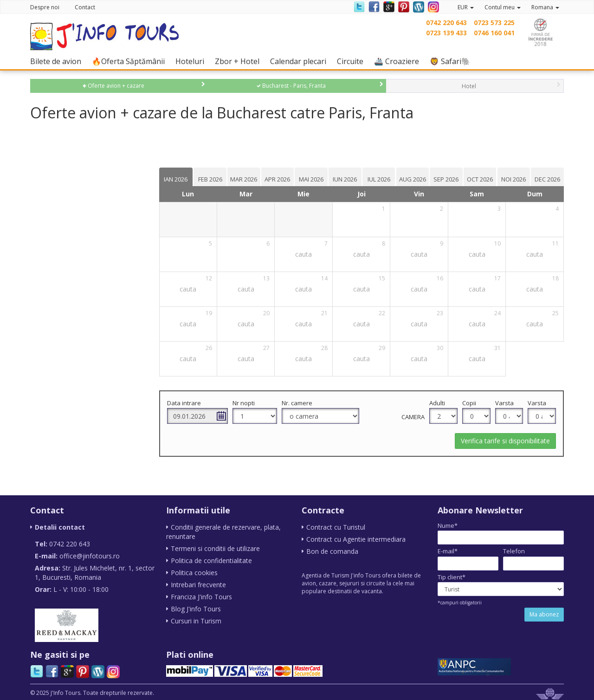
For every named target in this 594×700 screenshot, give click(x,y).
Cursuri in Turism (196, 621)
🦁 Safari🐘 (452, 61)
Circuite (352, 61)
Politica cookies (194, 573)
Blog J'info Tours (196, 609)
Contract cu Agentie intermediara (356, 539)
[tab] (183, 177)
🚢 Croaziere (399, 61)
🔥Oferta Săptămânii (131, 61)
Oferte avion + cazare (113, 86)
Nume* (448, 525)
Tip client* (452, 577)
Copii (471, 403)
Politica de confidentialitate (211, 561)
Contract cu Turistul (336, 527)
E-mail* (448, 551)
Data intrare (191, 403)
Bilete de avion (58, 61)
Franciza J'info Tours (201, 597)
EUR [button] (466, 7)
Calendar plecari (300, 61)
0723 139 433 (446, 33)
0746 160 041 (494, 33)
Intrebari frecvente (198, 585)
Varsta (505, 403)
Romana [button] (545, 7)
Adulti (439, 403)
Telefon (514, 551)
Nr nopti (249, 403)
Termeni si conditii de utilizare (215, 548)
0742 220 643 (446, 23)
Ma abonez (544, 614)
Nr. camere (302, 403)
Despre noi (45, 7)
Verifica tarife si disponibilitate (505, 441)
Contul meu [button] (503, 7)
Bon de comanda (332, 551)
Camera (415, 417)
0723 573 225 (494, 23)
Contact (85, 7)
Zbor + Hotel (239, 61)
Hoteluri (192, 61)
